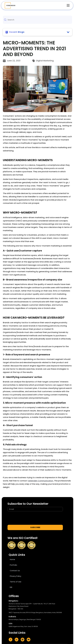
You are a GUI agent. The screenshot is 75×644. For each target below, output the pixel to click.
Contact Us (15, 571)
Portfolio (13, 565)
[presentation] (25, 518)
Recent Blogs (17, 32)
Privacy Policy (15, 576)
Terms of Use (16, 582)
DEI (11, 587)
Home (12, 559)
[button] (67, 5)
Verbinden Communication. (41, 481)
